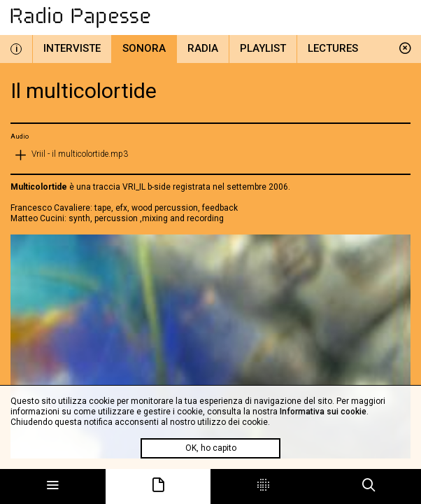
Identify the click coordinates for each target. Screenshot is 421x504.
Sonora (144, 48)
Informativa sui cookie (323, 412)
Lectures (333, 48)
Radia (203, 48)
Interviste (72, 48)
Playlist (263, 48)
